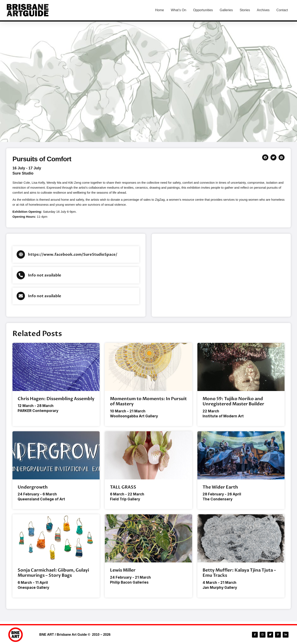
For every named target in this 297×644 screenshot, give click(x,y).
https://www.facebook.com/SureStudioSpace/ (73, 255)
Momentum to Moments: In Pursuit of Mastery (148, 401)
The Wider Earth (220, 488)
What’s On (178, 10)
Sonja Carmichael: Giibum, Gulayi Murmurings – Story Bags (53, 574)
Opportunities (203, 10)
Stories (245, 10)
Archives (263, 10)
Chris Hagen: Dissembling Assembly (56, 399)
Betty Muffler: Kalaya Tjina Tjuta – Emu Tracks (239, 574)
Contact (282, 10)
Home (159, 10)
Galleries (226, 10)
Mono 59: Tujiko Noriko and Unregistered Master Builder (233, 401)
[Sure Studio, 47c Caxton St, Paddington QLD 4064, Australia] (221, 275)
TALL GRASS (123, 488)
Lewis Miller (123, 572)
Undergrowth (33, 488)
